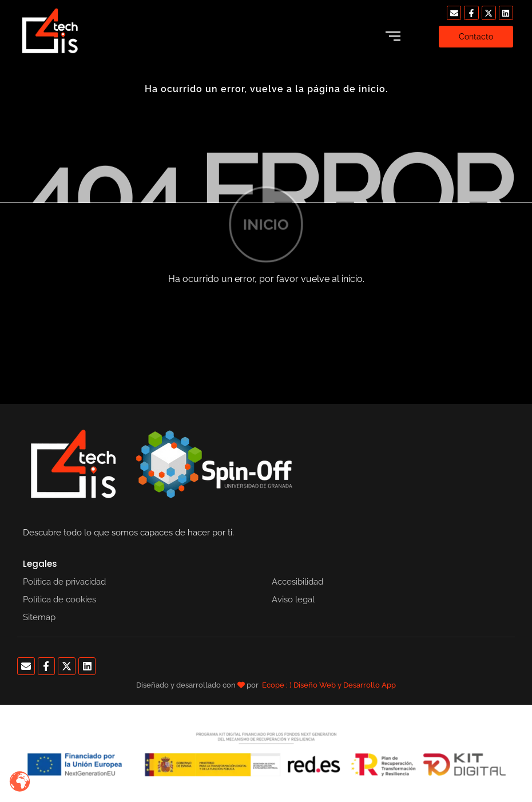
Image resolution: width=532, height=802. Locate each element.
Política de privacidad (64, 582)
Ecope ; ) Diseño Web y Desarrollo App (329, 685)
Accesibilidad (297, 582)
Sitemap (39, 617)
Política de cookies (59, 599)
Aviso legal (293, 599)
